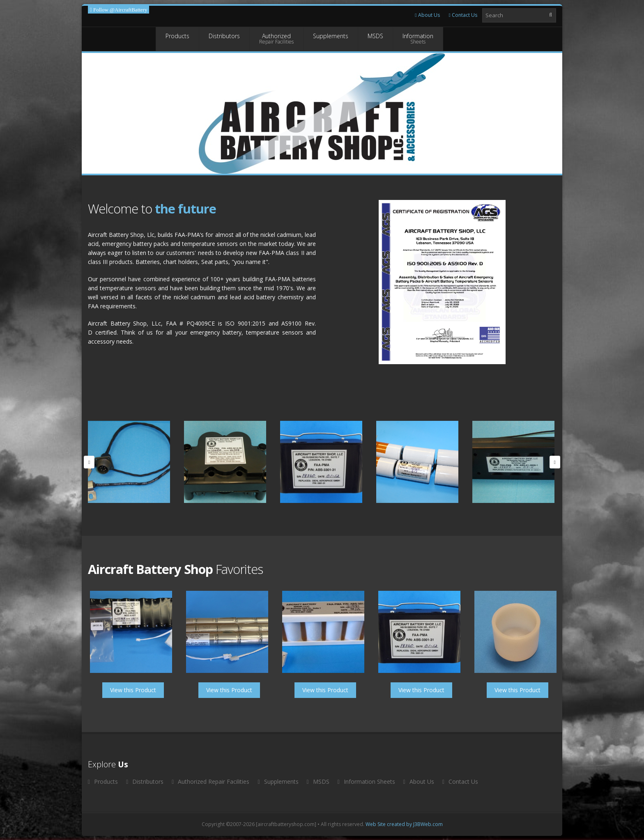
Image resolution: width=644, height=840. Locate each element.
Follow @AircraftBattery (120, 10)
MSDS (375, 39)
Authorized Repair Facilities (210, 781)
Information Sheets (366, 781)
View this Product (133, 690)
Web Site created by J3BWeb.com (404, 824)
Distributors (224, 39)
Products (177, 39)
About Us (427, 15)
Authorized (276, 39)
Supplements (331, 39)
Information (418, 39)
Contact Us (463, 15)
